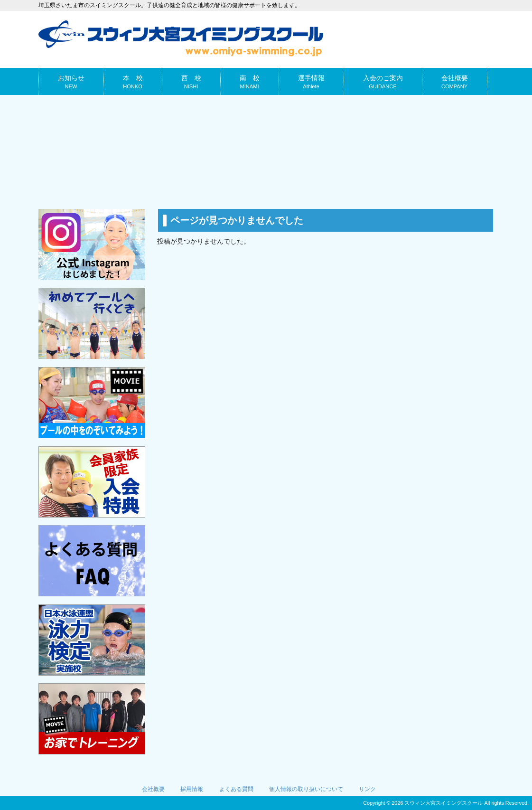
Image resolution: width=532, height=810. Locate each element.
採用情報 (192, 789)
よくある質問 (236, 789)
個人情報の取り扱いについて (306, 789)
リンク (367, 789)
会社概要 (153, 789)
